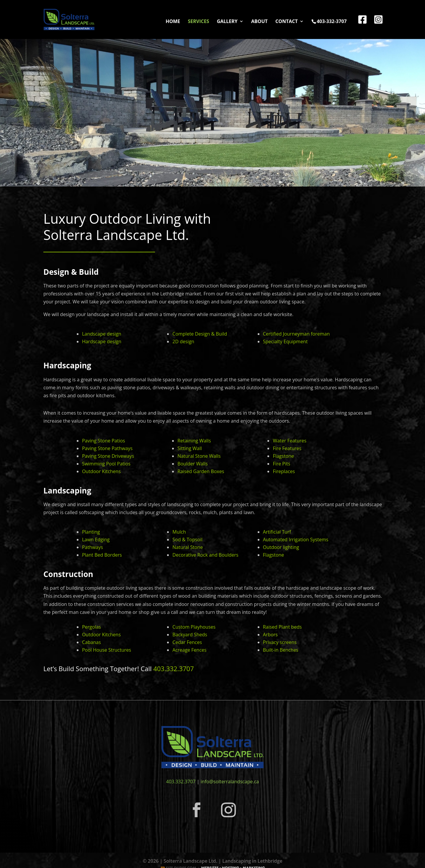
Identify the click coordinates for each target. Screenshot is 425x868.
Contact (287, 22)
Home (173, 22)
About (259, 22)
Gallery (227, 22)
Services (198, 22)
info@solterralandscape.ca (230, 782)
